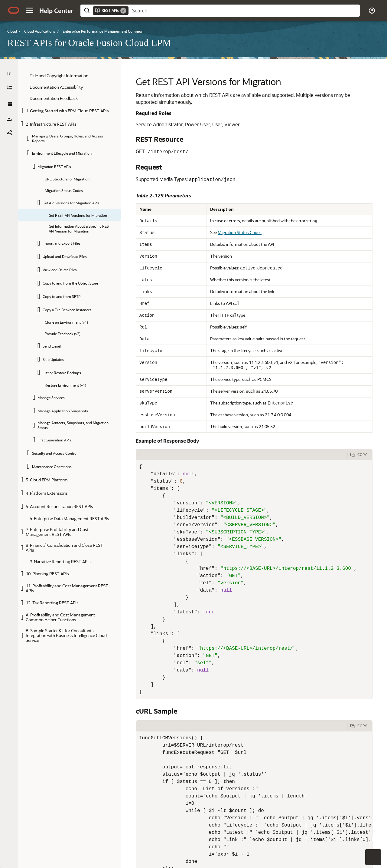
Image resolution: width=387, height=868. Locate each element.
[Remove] (123, 11)
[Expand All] (9, 88)
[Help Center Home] (56, 11)
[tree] (70, 358)
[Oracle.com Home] (14, 10)
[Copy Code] (360, 455)
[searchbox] (244, 11)
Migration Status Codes (221, 232)
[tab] (228, 455)
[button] (30, 10)
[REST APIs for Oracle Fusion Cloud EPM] (9, 104)
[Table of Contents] (9, 74)
